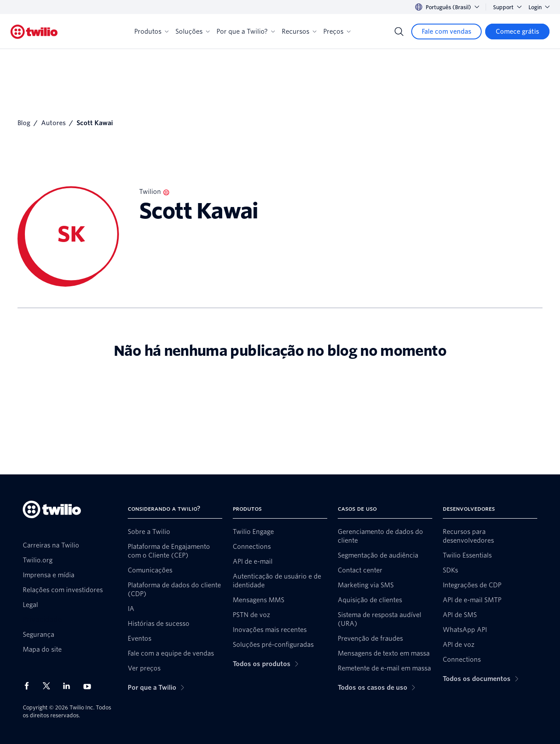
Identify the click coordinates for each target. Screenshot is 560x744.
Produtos (151, 32)
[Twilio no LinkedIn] (70, 686)
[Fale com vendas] (446, 32)
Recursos (299, 32)
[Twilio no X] (49, 686)
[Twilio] (34, 32)
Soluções (192, 32)
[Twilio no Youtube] (90, 686)
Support (507, 7)
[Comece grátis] (517, 32)
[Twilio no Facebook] (29, 686)
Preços (337, 32)
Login (539, 7)
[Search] (399, 32)
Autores (53, 123)
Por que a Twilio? (246, 32)
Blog (24, 123)
